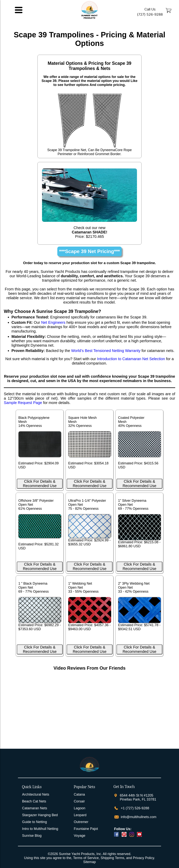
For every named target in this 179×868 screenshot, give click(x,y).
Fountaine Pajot (86, 829)
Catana (79, 794)
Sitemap (89, 862)
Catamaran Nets (34, 808)
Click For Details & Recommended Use (40, 484)
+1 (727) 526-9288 (134, 808)
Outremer (81, 822)
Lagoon (79, 808)
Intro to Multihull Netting (40, 829)
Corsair (79, 801)
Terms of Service (86, 858)
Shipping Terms (113, 858)
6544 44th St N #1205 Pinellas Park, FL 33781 (138, 797)
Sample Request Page (23, 403)
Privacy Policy (143, 858)
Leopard (80, 815)
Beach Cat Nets (34, 801)
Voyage (79, 836)
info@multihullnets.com (138, 817)
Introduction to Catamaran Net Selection (131, 359)
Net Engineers (53, 322)
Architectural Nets (36, 794)
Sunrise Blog (32, 836)
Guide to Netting (34, 822)
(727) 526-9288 (150, 14)
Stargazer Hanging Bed (40, 815)
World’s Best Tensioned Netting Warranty (106, 351)
